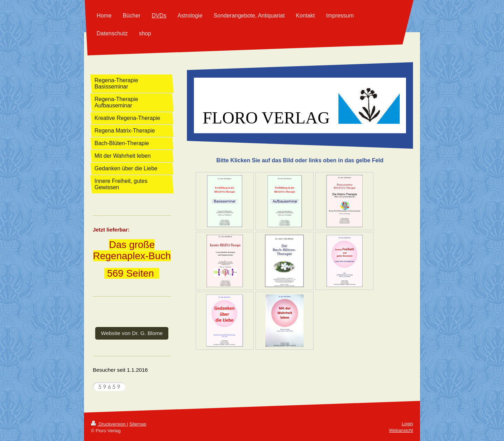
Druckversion (109, 424)
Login (407, 424)
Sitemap (138, 424)
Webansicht (401, 430)
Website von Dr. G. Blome (132, 333)
